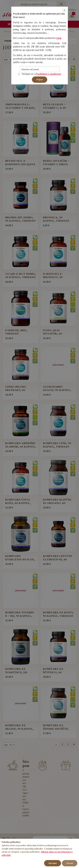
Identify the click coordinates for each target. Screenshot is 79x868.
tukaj (59, 38)
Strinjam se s (26, 74)
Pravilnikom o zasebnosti (48, 74)
